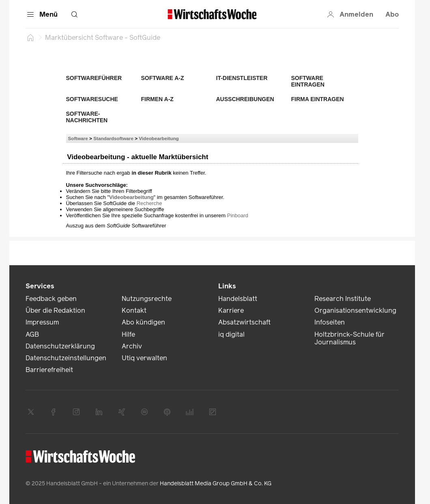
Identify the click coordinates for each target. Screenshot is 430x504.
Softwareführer (94, 78)
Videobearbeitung (159, 138)
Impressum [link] (42, 322)
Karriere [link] (231, 310)
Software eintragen (308, 81)
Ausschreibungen (245, 99)
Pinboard (238, 215)
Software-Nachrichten (87, 117)
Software (78, 138)
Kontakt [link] (134, 310)
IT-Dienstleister (242, 78)
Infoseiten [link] (330, 322)
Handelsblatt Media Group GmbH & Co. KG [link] (216, 483)
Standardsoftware (113, 138)
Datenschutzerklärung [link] (60, 346)
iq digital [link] (231, 334)
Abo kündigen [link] (143, 322)
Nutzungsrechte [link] (147, 299)
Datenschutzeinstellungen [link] (66, 358)
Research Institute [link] (343, 299)
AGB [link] (32, 334)
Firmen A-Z (157, 99)
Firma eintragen (318, 99)
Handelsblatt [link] (238, 299)
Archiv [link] (132, 346)
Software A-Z (163, 78)
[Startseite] (30, 37)
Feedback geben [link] (51, 299)
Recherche (149, 203)
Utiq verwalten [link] (144, 358)
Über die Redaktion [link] (55, 310)
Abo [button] (392, 14)
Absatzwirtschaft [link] (244, 322)
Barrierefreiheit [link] (49, 370)
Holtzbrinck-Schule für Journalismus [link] (349, 338)
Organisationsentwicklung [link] (355, 310)
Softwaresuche (92, 99)
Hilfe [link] (128, 334)
